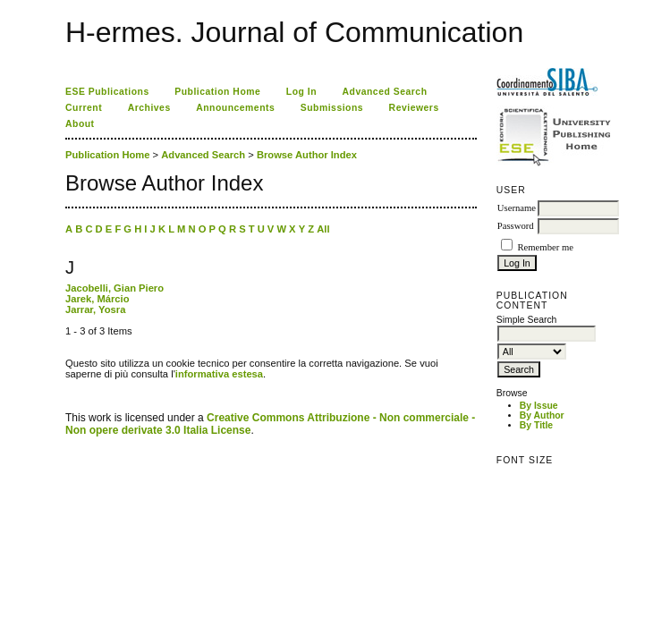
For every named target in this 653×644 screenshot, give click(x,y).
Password (516, 226)
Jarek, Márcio (98, 299)
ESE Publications (107, 92)
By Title (536, 425)
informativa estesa (219, 374)
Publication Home (217, 92)
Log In (301, 92)
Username (517, 208)
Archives (149, 108)
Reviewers (414, 108)
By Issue (539, 406)
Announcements (235, 108)
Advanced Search (385, 92)
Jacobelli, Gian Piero (114, 288)
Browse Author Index (307, 155)
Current (84, 108)
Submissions (332, 108)
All (323, 229)
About (80, 124)
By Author (542, 415)
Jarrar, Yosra (95, 309)
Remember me (545, 247)
